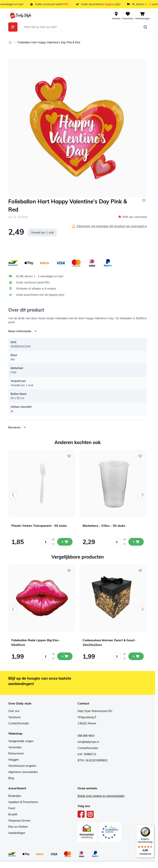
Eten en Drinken (18, 827)
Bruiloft (13, 814)
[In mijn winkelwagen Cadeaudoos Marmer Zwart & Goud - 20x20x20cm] (136, 656)
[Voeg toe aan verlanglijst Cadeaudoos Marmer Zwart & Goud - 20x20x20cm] (140, 571)
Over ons (14, 711)
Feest (12, 808)
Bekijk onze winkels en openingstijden (101, 796)
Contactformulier (19, 723)
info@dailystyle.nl (88, 742)
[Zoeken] (145, 27)
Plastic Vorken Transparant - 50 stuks (39, 526)
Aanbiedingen (17, 833)
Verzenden (15, 747)
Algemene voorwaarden (23, 772)
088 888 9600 (86, 736)
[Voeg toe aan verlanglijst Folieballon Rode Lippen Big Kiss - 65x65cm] (69, 571)
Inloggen (14, 760)
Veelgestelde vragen (21, 741)
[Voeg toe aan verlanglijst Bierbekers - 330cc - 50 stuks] (140, 456)
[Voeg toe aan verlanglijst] (144, 201)
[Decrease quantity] (53, 544)
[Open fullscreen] (78, 128)
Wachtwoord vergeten (22, 766)
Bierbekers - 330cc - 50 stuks (104, 526)
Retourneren (16, 753)
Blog (11, 778)
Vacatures (15, 717)
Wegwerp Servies (19, 821)
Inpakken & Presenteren (23, 802)
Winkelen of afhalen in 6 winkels (36, 289)
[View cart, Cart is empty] (143, 15)
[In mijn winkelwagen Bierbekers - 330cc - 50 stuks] (136, 542)
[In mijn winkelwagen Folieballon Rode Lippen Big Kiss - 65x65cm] (65, 656)
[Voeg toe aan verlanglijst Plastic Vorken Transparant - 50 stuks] (69, 456)
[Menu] (152, 827)
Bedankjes (15, 796)
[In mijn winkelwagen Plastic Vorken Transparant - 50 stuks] (65, 542)
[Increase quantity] (53, 539)
